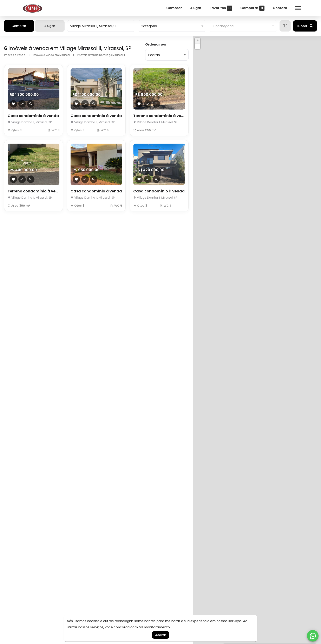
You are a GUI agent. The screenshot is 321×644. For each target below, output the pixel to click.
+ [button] (198, 40)
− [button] (197, 46)
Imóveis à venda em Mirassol (51, 55)
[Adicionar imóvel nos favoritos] (13, 104)
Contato (280, 8)
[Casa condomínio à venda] (34, 89)
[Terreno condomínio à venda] (159, 89)
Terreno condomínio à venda (159, 116)
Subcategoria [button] (223, 26)
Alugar (196, 8)
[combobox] (101, 26)
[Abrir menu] (298, 8)
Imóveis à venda (15, 55)
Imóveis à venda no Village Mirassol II (101, 55)
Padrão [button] (154, 55)
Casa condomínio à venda (33, 116)
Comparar (252, 8)
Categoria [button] (149, 26)
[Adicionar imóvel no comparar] (22, 104)
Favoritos (221, 8)
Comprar (174, 8)
